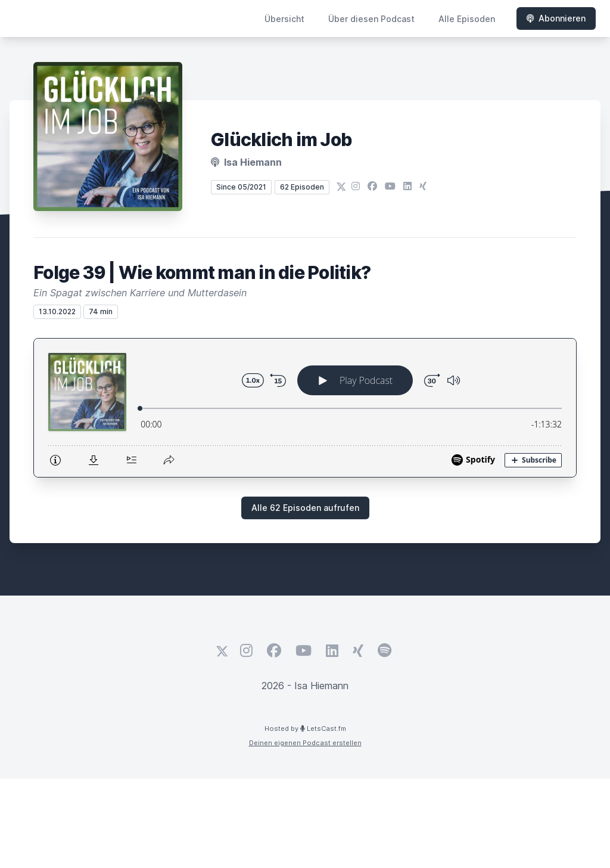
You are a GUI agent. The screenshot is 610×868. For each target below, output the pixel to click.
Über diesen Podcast (371, 19)
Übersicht (284, 19)
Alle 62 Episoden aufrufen (305, 508)
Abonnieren (556, 18)
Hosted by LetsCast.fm (305, 728)
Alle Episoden (467, 19)
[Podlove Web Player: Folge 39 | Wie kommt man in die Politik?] (305, 408)
